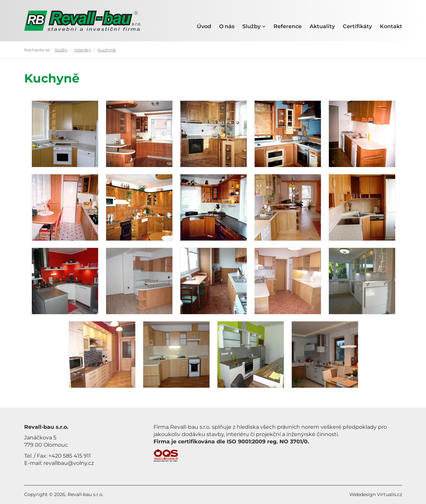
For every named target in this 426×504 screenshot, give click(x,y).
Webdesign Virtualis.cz (376, 494)
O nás (227, 26)
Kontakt (391, 26)
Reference (288, 26)
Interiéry (83, 50)
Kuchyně (107, 50)
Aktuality (322, 26)
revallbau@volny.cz (69, 463)
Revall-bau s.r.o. (86, 494)
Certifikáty (357, 26)
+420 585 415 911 (70, 456)
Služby (254, 26)
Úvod (204, 26)
